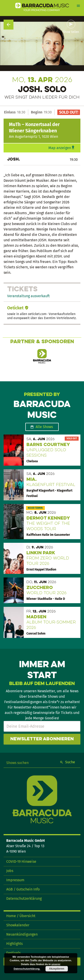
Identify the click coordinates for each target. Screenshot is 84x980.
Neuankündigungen (22, 934)
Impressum (15, 880)
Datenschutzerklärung (24, 898)
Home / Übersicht (21, 916)
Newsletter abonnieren (42, 739)
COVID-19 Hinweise (21, 862)
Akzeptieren (57, 969)
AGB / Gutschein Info (23, 889)
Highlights (14, 944)
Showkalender (18, 925)
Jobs (10, 871)
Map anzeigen (60, 148)
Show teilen (71, 32)
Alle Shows (44, 427)
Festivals (13, 953)
